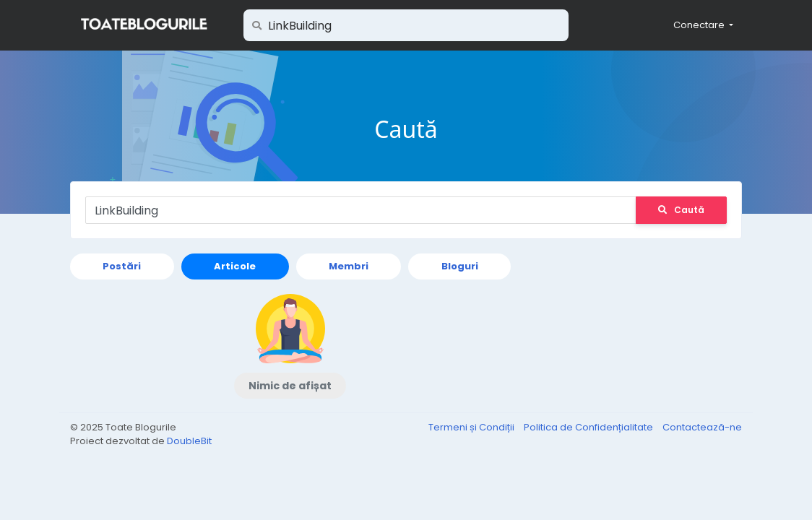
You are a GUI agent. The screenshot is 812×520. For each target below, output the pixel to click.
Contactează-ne (702, 427)
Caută (681, 210)
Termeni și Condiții (472, 427)
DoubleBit (189, 441)
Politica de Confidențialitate (589, 427)
